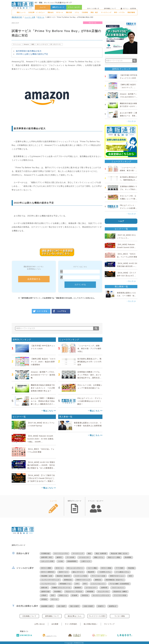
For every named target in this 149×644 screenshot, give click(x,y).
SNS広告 (85, 595)
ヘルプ (121, 221)
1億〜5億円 (61, 606)
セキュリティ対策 (47, 561)
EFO (85, 584)
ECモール (60, 12)
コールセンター (84, 557)
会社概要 (55, 624)
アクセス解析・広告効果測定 (119, 584)
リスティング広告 (81, 576)
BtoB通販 (128, 557)
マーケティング (106, 12)
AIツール (54, 599)
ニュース (43, 7)
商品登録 (131, 568)
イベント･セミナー (74, 7)
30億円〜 (101, 606)
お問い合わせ (40, 624)
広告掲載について (29, 616)
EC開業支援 (45, 554)
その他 (60, 561)
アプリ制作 (120, 568)
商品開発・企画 (47, 576)
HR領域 (44, 599)
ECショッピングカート (75, 568)
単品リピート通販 (114, 557)
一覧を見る (131, 121)
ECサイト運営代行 (48, 572)
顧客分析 (44, 588)
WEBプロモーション (117, 576)
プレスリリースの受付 (97, 616)
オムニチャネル (103, 592)
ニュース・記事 (30, 17)
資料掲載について (110, 8)
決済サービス (63, 572)
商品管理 (91, 572)
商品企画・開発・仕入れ (119, 554)
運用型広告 (68, 580)
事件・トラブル (119, 12)
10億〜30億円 (88, 606)
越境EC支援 (45, 592)
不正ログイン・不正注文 (74, 592)
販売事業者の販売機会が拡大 (29, 51)
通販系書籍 (131, 12)
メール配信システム (122, 572)
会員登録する (34, 279)
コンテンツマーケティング (50, 580)
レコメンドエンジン (98, 584)
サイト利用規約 (71, 624)
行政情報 (85, 12)
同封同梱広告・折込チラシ (115, 580)
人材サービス (86, 561)
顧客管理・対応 (47, 557)
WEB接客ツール (65, 584)
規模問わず (113, 606)
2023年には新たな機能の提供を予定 (32, 54)
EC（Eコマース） (56, 44)
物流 (33, 44)
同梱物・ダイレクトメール (61, 588)
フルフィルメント (118, 588)
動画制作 (78, 588)
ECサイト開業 (46, 568)
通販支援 (69, 12)
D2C (53, 595)
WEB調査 (90, 592)
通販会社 (51, 12)
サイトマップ (109, 624)
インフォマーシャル (48, 584)
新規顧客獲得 (72, 561)
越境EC (59, 557)
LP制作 (44, 595)
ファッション (17, 44)
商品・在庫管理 (101, 554)
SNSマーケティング (83, 580)
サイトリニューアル (61, 554)
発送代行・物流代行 (63, 576)
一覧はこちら (47, 411)
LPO (77, 584)
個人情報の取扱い (91, 624)
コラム (77, 12)
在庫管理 (104, 588)
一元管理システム (105, 572)
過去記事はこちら (75, 616)
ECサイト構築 (106, 568)
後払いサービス (78, 572)
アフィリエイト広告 (98, 576)
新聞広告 (98, 580)
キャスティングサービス (101, 595)
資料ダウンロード (58, 7)
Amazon (26, 44)
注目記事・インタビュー (37, 12)
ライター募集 (120, 616)
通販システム (99, 557)
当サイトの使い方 (93, 8)
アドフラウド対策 (120, 595)
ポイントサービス (42, 44)
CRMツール (63, 595)
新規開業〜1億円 (47, 606)
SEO (130, 576)
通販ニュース (21, 12)
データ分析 (70, 557)
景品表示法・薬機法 (120, 592)
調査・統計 (94, 12)
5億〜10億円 (74, 606)
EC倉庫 (74, 595)
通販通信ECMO (17, 17)
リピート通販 (92, 568)
